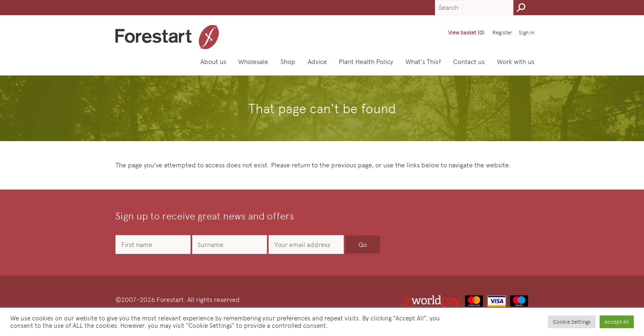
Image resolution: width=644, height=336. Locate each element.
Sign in (527, 33)
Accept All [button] (617, 322)
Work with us (516, 62)
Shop (288, 62)
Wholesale (253, 62)
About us (213, 62)
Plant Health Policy (366, 62)
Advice (317, 62)
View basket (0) (466, 33)
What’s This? (423, 62)
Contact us (469, 62)
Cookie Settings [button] (572, 322)
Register (502, 33)
